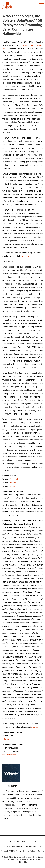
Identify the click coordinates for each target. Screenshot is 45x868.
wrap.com (24, 256)
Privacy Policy (29, 851)
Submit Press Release (13, 846)
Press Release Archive (26, 842)
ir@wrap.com (8, 739)
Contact (41, 851)
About (12, 842)
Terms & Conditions (33, 846)
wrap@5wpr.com (9, 755)
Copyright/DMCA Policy (11, 851)
